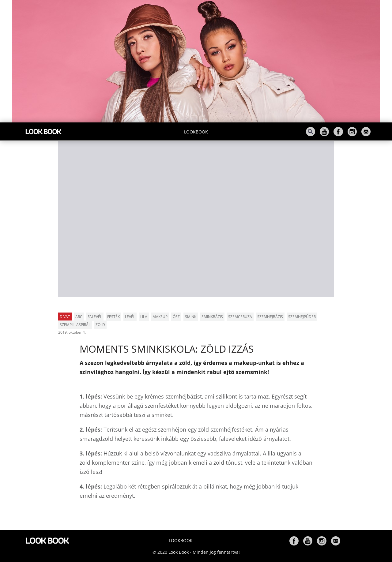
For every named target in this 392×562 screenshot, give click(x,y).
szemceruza (240, 317)
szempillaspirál (75, 325)
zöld (100, 325)
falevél (95, 317)
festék (113, 317)
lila (144, 317)
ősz (176, 317)
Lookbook (196, 132)
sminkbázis (212, 317)
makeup (160, 317)
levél (130, 317)
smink (191, 317)
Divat (65, 317)
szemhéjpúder (302, 317)
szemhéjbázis (270, 317)
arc (79, 317)
